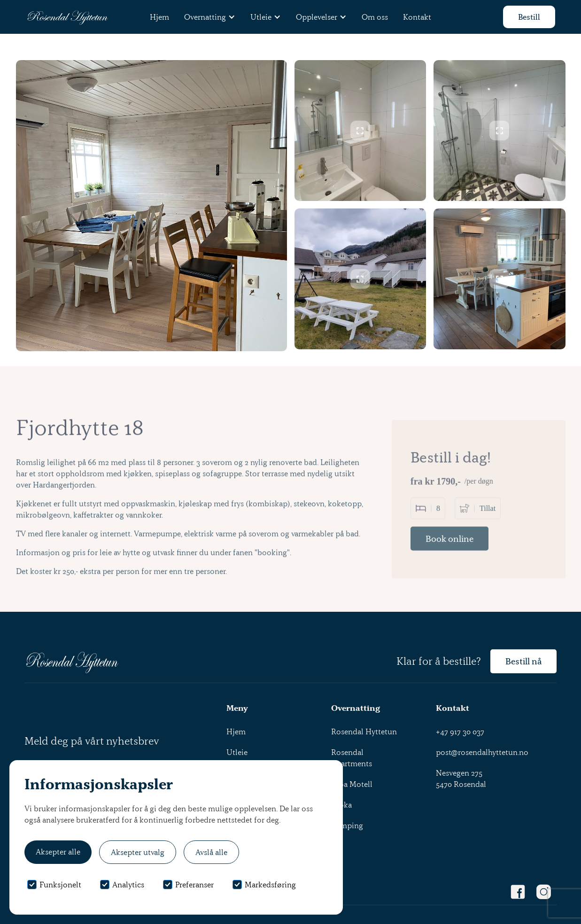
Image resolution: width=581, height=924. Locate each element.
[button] (210, 17)
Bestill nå (523, 661)
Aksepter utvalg (138, 852)
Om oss (375, 17)
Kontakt (417, 17)
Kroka (341, 805)
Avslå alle (211, 852)
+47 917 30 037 (460, 731)
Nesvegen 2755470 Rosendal (461, 778)
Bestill (529, 17)
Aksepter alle (58, 852)
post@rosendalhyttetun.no (482, 752)
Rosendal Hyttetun (364, 731)
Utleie (237, 752)
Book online (449, 560)
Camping (347, 825)
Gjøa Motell (352, 784)
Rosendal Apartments (352, 758)
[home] (67, 17)
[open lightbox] (360, 131)
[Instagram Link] (544, 892)
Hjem (159, 17)
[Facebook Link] (518, 892)
